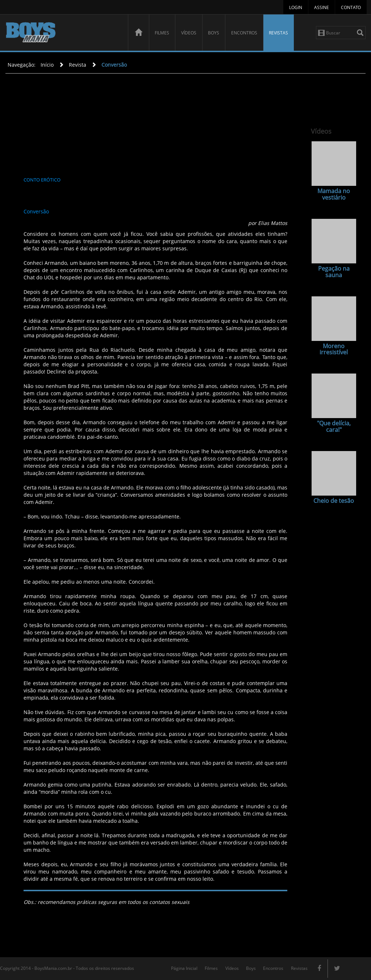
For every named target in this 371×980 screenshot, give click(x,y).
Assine (322, 7)
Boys (214, 33)
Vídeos (189, 33)
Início (47, 65)
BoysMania (63, 34)
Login (296, 7)
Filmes (162, 33)
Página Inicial (184, 968)
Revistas (278, 33)
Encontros (244, 33)
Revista (78, 65)
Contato (351, 7)
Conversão (114, 65)
